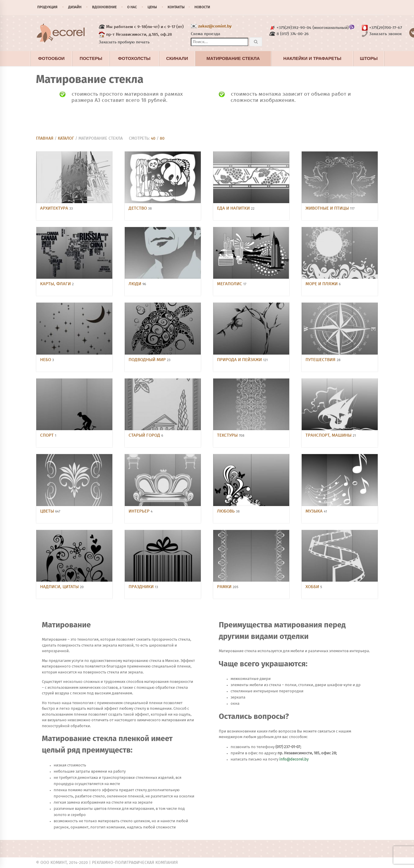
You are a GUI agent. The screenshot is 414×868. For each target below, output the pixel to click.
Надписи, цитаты (60, 587)
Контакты (176, 7)
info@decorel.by (294, 759)
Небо (46, 360)
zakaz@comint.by (215, 26)
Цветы (48, 511)
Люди (135, 284)
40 (153, 138)
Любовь (226, 511)
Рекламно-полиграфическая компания (135, 863)
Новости (202, 7)
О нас (132, 7)
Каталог (66, 138)
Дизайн (75, 7)
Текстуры (228, 435)
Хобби (313, 587)
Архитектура (55, 208)
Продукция (47, 7)
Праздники (142, 587)
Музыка (315, 511)
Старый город (145, 435)
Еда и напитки (234, 208)
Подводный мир (148, 360)
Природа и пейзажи (240, 360)
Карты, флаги (56, 284)
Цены (152, 7)
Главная (45, 138)
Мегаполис (230, 284)
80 (162, 138)
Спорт (47, 435)
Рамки (225, 587)
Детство (138, 208)
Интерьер (140, 511)
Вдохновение (104, 7)
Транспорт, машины (329, 435)
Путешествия (321, 360)
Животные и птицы (328, 208)
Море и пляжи (322, 284)
